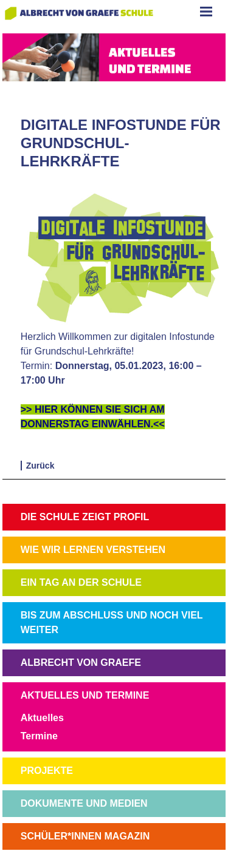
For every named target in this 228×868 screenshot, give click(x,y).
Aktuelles (42, 718)
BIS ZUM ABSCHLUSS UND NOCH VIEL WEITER (112, 622)
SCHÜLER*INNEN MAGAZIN (85, 836)
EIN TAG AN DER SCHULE (81, 582)
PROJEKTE (47, 771)
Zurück (40, 466)
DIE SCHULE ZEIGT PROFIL (85, 517)
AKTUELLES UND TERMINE (85, 695)
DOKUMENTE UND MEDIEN (84, 803)
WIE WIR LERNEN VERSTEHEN (93, 550)
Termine (39, 736)
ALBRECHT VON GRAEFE (81, 663)
